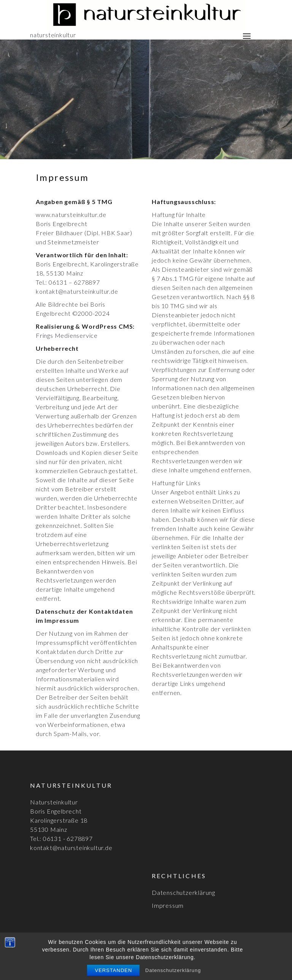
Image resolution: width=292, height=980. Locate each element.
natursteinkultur (53, 35)
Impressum (168, 905)
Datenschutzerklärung (183, 892)
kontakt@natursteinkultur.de (77, 291)
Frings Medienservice (67, 335)
